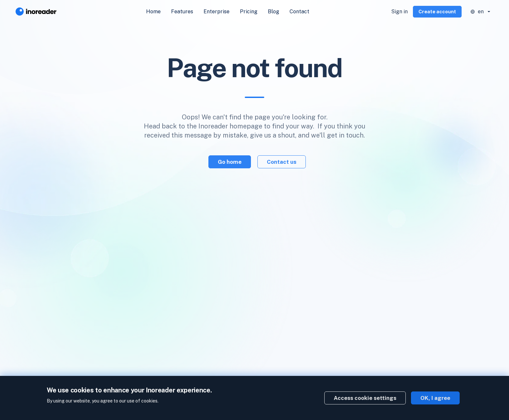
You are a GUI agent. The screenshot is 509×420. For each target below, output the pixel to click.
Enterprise (217, 12)
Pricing (249, 12)
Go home (230, 162)
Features (182, 12)
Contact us (282, 162)
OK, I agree (435, 398)
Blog (273, 12)
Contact (299, 12)
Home (153, 12)
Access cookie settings (365, 398)
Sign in (399, 12)
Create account (437, 12)
